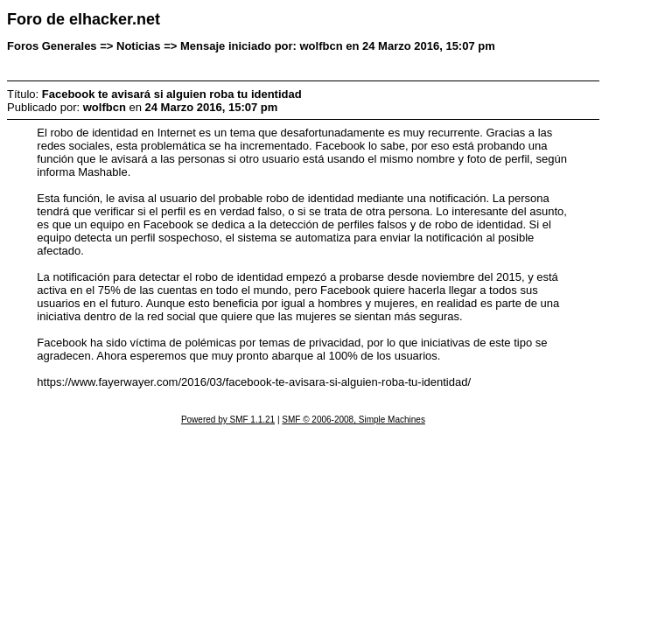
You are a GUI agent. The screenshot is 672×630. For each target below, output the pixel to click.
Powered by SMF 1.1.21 (228, 420)
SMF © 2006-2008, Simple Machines (353, 420)
